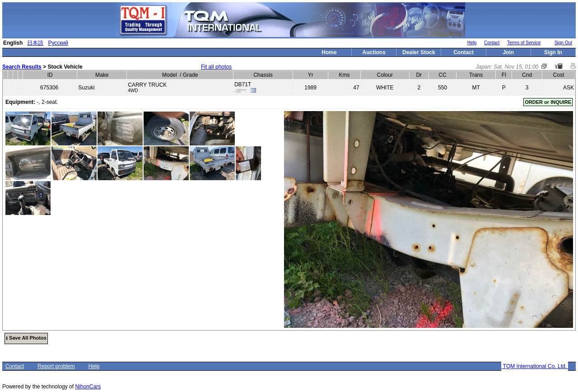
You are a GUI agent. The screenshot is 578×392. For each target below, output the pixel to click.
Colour (385, 75)
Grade (190, 75)
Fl (504, 75)
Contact (492, 43)
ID (50, 75)
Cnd (527, 75)
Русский (58, 43)
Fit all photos (216, 67)
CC (442, 75)
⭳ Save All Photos (26, 338)
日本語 (35, 43)
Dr (419, 75)
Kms (344, 75)
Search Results (22, 67)
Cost (559, 75)
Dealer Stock (419, 52)
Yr (311, 75)
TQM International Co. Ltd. (535, 366)
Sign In (553, 52)
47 (356, 88)
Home (329, 52)
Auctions (374, 52)
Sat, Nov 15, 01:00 (516, 67)
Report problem (56, 366)
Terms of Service (524, 43)
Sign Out (563, 43)
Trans (476, 75)
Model (170, 75)
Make (102, 75)
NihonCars (88, 387)
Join (508, 52)
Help (472, 43)
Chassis (263, 75)
